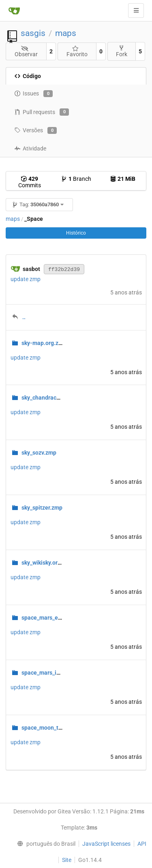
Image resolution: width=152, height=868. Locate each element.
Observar (26, 52)
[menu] (44, 844)
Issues (33, 94)
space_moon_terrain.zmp (54, 728)
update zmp (26, 279)
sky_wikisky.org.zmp (47, 563)
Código (28, 76)
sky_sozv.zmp (39, 453)
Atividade (30, 148)
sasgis (33, 33)
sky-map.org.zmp (44, 343)
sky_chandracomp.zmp (51, 398)
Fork (122, 51)
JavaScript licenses (106, 844)
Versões (35, 131)
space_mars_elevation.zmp (57, 618)
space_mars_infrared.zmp (55, 673)
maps (66, 33)
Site (67, 860)
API (142, 844)
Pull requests (42, 112)
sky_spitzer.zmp (42, 508)
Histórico (76, 233)
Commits (30, 182)
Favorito (77, 52)
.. (24, 317)
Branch (76, 179)
